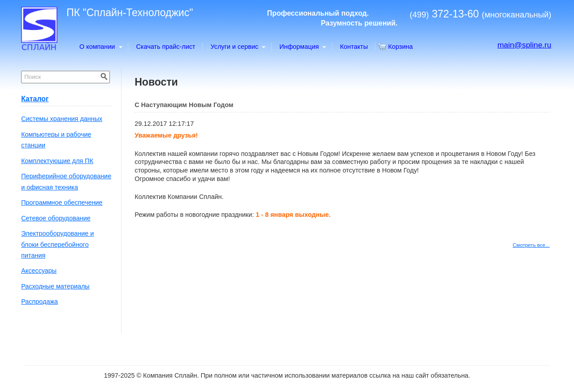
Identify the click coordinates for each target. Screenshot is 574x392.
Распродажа (39, 302)
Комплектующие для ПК (57, 161)
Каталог (35, 99)
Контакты (354, 47)
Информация (302, 47)
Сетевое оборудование (56, 218)
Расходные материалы (55, 286)
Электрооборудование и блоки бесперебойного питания (57, 244)
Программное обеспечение (62, 202)
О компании (100, 47)
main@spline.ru (524, 45)
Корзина (401, 47)
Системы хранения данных (62, 119)
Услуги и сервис (238, 47)
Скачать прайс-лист (165, 47)
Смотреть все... (531, 245)
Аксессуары (39, 271)
